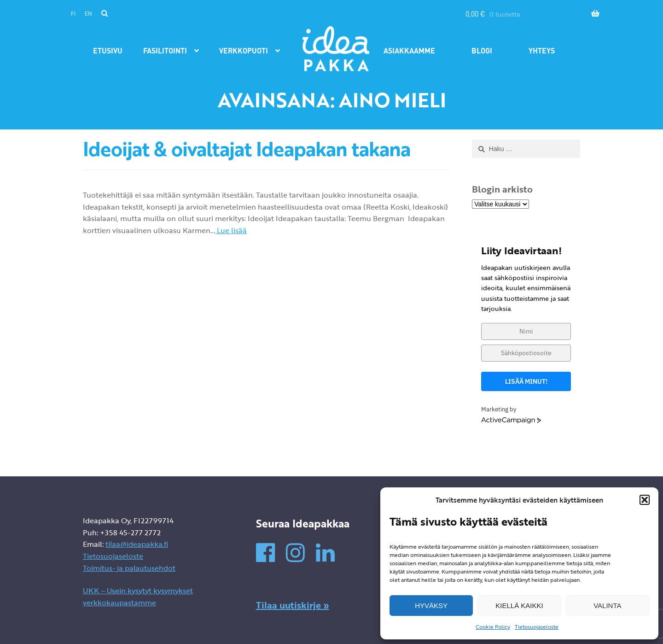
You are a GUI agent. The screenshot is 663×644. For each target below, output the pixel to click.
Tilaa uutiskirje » (293, 605)
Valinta (607, 606)
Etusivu (108, 50)
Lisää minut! (526, 381)
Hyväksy (431, 606)
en (88, 14)
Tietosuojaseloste (537, 626)
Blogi (482, 50)
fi (73, 14)
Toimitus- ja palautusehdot (129, 568)
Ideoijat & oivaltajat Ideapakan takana (247, 149)
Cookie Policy (493, 626)
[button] (645, 500)
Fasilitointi (165, 50)
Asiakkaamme (409, 50)
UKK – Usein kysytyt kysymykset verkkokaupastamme (138, 597)
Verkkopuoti (244, 50)
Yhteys (542, 50)
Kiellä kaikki (519, 606)
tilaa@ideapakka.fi (137, 544)
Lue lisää (231, 230)
